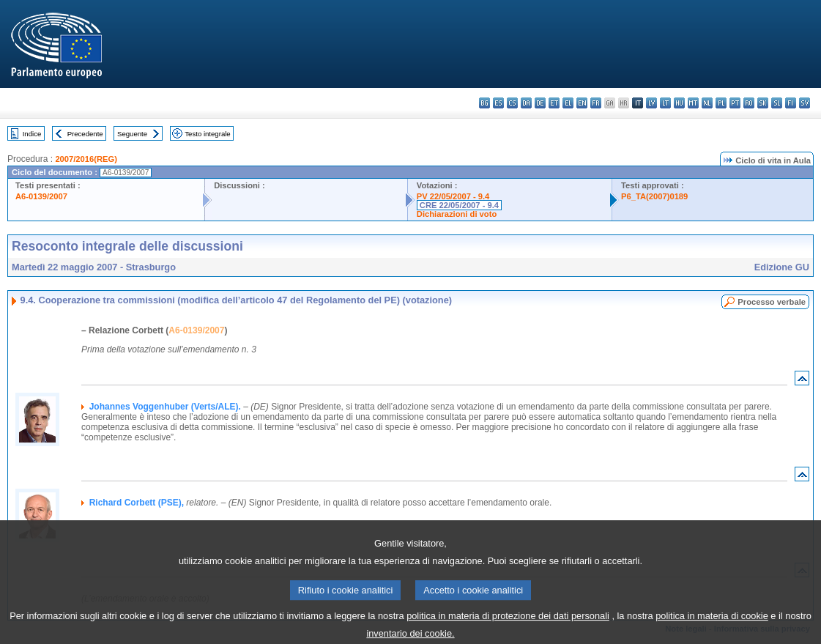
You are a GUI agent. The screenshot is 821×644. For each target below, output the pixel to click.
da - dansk (526, 103)
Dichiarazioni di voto (457, 214)
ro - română (749, 103)
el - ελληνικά (568, 103)
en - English (582, 103)
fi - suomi (791, 103)
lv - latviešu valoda (651, 103)
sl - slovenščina (777, 103)
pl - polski (721, 103)
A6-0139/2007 (41, 196)
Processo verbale (772, 302)
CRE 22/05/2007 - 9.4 (459, 205)
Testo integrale (207, 134)
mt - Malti (693, 103)
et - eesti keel (554, 103)
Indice (32, 134)
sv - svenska (805, 103)
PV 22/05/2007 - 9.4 (453, 196)
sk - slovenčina (763, 103)
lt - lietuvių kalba (665, 103)
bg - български (484, 103)
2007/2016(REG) (86, 159)
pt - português (735, 103)
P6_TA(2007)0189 (654, 196)
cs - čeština (512, 103)
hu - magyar (679, 103)
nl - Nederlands (707, 103)
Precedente (85, 134)
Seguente (132, 134)
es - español (498, 103)
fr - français (596, 103)
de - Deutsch (540, 103)
